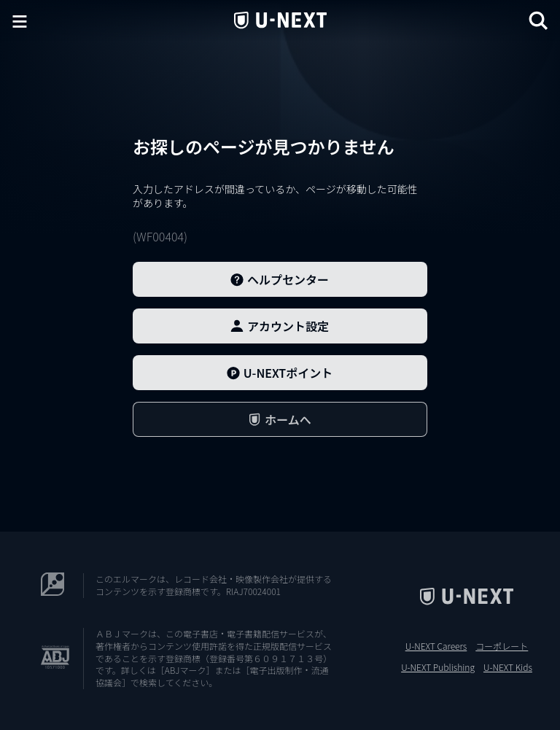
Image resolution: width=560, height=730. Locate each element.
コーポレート (502, 646)
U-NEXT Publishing (438, 667)
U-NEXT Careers (436, 646)
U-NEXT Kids (508, 667)
